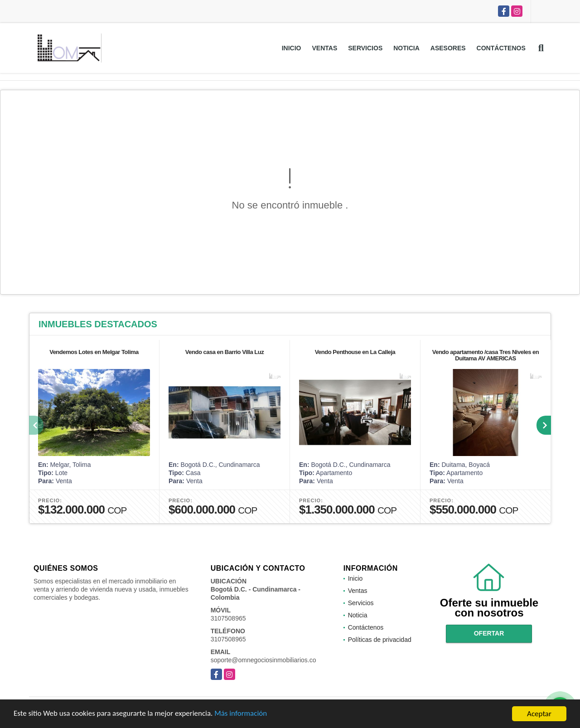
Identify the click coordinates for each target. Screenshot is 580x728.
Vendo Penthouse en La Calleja (355, 352)
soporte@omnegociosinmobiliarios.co (263, 660)
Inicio (292, 48)
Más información (242, 714)
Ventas (324, 48)
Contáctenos (501, 48)
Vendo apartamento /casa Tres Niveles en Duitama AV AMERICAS (486, 355)
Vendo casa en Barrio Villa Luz (225, 352)
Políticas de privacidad (380, 640)
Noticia (406, 48)
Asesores (448, 48)
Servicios (365, 48)
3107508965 (228, 618)
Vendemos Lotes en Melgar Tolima (94, 352)
